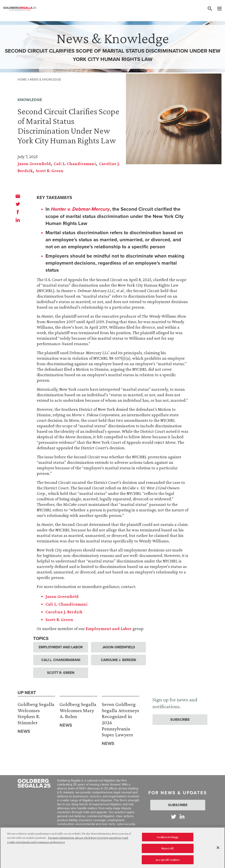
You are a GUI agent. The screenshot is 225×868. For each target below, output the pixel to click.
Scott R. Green (50, 171)
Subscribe (180, 720)
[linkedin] (18, 220)
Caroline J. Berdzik (119, 660)
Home (22, 79)
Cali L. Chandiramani (75, 164)
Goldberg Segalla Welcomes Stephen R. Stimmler (36, 713)
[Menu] (217, 9)
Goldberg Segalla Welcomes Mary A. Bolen (78, 710)
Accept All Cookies (168, 861)
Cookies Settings (168, 838)
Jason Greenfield (34, 164)
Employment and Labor (61, 647)
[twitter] (18, 204)
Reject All (168, 850)
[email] (18, 196)
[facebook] (18, 212)
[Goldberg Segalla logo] (20, 9)
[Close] (218, 849)
